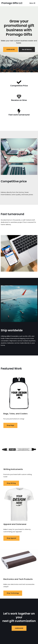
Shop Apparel (11, 538)
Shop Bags (10, 425)
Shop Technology (13, 593)
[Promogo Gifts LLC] (12, 3)
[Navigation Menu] (32, 3)
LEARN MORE (11, 49)
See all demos (27, 49)
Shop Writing (11, 483)
